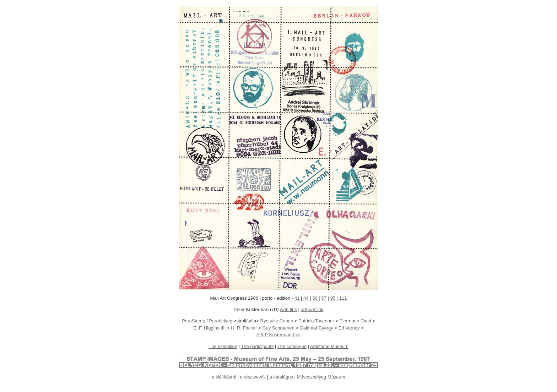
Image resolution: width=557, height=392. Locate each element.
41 (297, 298)
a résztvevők (253, 377)
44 (306, 298)
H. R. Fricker (244, 328)
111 (343, 298)
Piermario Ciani (355, 321)
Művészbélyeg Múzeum (321, 377)
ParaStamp (193, 321)
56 (315, 298)
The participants (257, 346)
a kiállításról (224, 377)
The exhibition (223, 346)
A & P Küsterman (274, 335)
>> (298, 335)
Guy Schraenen (278, 328)
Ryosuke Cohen (277, 321)
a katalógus (281, 377)
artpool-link (312, 309)
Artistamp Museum (329, 346)
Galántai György (317, 328)
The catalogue (292, 346)
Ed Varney (349, 328)
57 (324, 298)
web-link (288, 309)
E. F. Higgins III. (209, 328)
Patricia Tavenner (316, 321)
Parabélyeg (221, 321)
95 (333, 298)
